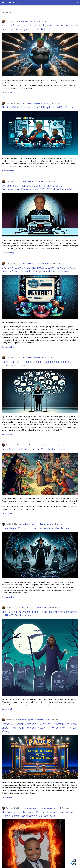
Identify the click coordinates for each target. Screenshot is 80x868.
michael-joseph (27, 808)
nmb (32, 263)
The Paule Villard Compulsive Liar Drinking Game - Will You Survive (38, 107)
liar (45, 103)
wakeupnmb (42, 524)
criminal (44, 358)
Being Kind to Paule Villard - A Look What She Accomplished (34, 449)
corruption (40, 103)
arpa (48, 720)
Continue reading (8, 93)
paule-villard (25, 21)
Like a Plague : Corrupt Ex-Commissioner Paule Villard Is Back (35, 528)
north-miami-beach (50, 445)
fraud (46, 181)
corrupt (38, 21)
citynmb (32, 21)
